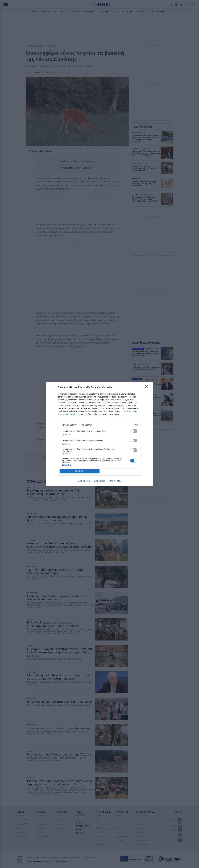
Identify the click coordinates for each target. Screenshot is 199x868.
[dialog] (99, 434)
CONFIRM (80, 471)
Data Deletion (84, 481)
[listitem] (99, 425)
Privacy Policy (115, 481)
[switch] (134, 431)
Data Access (99, 481)
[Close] (147, 387)
